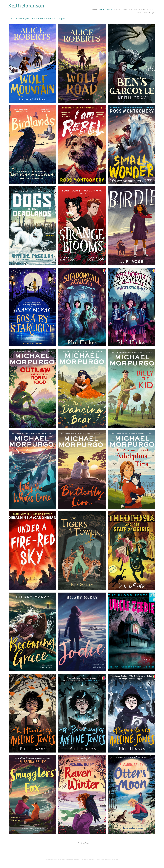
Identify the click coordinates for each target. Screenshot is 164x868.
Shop (152, 9)
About (139, 13)
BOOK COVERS (105, 9)
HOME (95, 9)
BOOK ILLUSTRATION (123, 9)
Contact (147, 13)
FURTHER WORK (141, 9)
